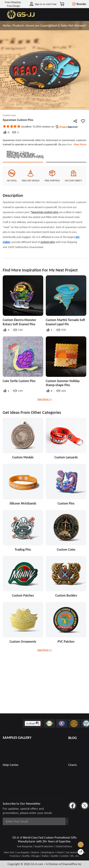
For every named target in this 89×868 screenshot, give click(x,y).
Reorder (81, 4)
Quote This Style (23, 197)
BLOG (73, 738)
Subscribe (59, 821)
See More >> (45, 438)
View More (79, 144)
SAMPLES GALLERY (17, 738)
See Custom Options (66, 197)
